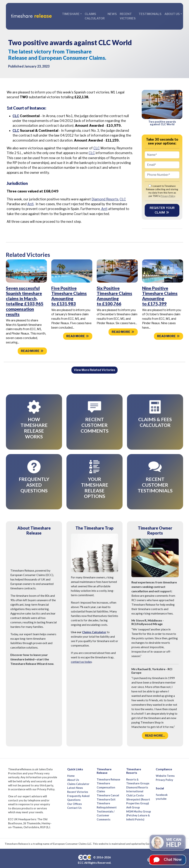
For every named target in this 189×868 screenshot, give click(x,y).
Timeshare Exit (106, 794)
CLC (16, 116)
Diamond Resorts (105, 199)
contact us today (81, 656)
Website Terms (165, 770)
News (112, 14)
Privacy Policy (168, 196)
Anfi (30, 204)
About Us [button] (172, 14)
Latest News (75, 782)
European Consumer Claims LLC (72, 838)
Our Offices (74, 798)
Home (71, 770)
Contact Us (74, 802)
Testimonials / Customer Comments (106, 810)
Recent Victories (128, 16)
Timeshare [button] (71, 14)
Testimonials (150, 14)
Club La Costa (135, 789)
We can (174, 845)
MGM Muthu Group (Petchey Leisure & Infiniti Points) (139, 810)
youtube (161, 793)
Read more (32, 351)
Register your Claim (162, 210)
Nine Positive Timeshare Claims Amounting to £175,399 (160, 296)
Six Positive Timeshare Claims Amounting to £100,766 (114, 296)
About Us (73, 774)
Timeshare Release (108, 774)
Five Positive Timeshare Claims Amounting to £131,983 (69, 296)
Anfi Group (133, 801)
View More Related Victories (94, 370)
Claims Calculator (95, 16)
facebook (162, 789)
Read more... (155, 730)
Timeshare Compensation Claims (106, 782)
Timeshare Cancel (108, 789)
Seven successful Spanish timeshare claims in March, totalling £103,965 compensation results (25, 301)
